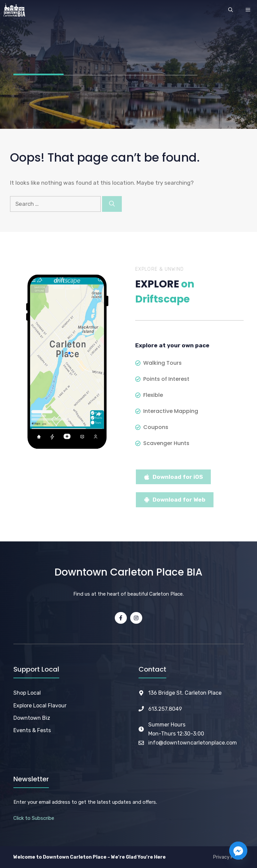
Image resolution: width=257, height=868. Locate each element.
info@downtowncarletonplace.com (193, 743)
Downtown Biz (32, 718)
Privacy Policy (228, 857)
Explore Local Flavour (40, 706)
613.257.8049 (165, 709)
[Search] (112, 204)
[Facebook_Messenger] (238, 851)
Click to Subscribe (34, 818)
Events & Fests (32, 730)
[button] (231, 10)
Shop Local (27, 693)
